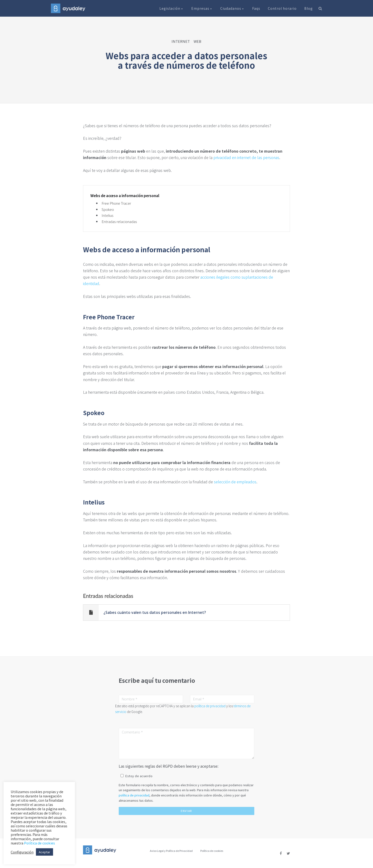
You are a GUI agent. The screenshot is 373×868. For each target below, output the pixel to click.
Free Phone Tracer (116, 203)
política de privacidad (210, 706)
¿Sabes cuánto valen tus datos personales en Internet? (155, 612)
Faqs (256, 8)
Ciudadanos (232, 8)
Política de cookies (212, 851)
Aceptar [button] (44, 852)
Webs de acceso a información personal (125, 196)
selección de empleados (235, 482)
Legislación (172, 8)
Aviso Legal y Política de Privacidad (171, 851)
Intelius (108, 215)
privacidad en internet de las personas (246, 157)
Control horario (282, 8)
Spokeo (108, 209)
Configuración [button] (22, 852)
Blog (309, 8)
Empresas (202, 8)
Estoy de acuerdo (139, 776)
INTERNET (181, 41)
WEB (197, 41)
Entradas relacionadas (119, 221)
